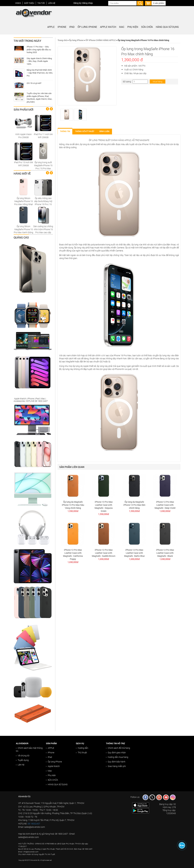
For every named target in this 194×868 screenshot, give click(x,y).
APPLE (51, 27)
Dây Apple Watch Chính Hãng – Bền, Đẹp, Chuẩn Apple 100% (39, 61)
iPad (72, 27)
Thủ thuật (81, 752)
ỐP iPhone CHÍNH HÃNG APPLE (101, 40)
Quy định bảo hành (116, 762)
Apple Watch (108, 27)
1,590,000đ (73, 511)
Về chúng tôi (23, 756)
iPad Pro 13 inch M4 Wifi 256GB (23, 164)
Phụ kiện (133, 27)
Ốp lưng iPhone (87, 27)
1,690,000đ (165, 511)
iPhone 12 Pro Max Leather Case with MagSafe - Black (165, 553)
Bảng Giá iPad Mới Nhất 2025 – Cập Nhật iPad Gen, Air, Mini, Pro (40, 73)
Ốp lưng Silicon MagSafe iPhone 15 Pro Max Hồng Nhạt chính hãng (24, 203)
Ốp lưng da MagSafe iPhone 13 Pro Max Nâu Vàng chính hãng (73, 505)
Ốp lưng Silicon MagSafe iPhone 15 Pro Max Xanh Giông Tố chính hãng (23, 231)
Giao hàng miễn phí (116, 766)
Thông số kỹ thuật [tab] (85, 131)
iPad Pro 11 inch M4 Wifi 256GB (43, 136)
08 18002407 (34, 824)
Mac (122, 27)
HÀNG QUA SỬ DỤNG (167, 27)
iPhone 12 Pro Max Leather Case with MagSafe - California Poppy (73, 554)
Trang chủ (62, 40)
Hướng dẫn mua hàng (117, 757)
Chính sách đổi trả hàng (118, 748)
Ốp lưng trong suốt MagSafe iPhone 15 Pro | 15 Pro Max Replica (43, 167)
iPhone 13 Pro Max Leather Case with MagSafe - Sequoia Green (104, 506)
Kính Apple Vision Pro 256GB (24, 136)
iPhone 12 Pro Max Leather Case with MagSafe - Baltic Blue (134, 553)
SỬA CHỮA (147, 27)
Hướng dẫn (82, 748)
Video (18, 3)
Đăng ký (77, 3)
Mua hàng (158, 81)
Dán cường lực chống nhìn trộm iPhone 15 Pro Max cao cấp (43, 229)
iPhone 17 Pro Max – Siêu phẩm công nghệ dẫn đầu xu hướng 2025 (39, 49)
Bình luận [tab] (104, 131)
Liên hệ (52, 3)
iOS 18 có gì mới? (34, 83)
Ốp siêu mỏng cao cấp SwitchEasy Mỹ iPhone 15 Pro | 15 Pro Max (43, 203)
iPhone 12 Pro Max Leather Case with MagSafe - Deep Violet (165, 505)
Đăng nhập (88, 3)
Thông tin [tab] (65, 131)
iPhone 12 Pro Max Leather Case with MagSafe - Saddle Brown (104, 553)
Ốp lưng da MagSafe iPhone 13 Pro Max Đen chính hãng (134, 505)
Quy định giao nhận (116, 752)
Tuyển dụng (22, 760)
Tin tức (41, 3)
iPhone (62, 27)
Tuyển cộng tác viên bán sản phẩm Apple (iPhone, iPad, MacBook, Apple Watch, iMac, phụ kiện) (39, 98)
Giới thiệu (29, 3)
